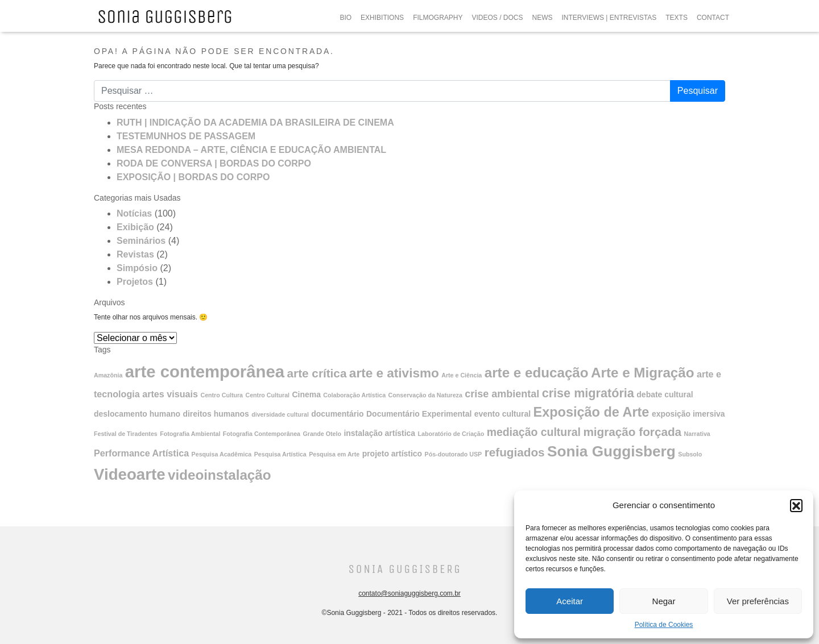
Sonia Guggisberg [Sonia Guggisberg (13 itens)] (611, 451)
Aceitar (570, 601)
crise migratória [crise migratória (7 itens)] (588, 393)
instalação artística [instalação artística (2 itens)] (379, 433)
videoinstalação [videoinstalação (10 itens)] (219, 475)
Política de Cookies (664, 625)
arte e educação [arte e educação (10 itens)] (537, 373)
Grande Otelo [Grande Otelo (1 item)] (322, 434)
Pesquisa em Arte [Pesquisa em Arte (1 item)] (334, 454)
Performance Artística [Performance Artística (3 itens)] (141, 453)
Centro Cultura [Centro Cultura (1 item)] (222, 395)
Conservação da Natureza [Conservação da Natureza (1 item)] (425, 395)
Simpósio (137, 268)
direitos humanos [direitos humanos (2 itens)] (216, 414)
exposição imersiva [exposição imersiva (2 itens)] (688, 414)
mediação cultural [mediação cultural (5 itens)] (534, 432)
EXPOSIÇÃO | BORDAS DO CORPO (193, 177)
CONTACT (713, 18)
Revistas (135, 254)
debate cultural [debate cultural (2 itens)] (665, 394)
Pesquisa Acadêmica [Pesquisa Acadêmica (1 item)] (222, 454)
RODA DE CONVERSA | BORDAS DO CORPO (214, 163)
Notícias (134, 213)
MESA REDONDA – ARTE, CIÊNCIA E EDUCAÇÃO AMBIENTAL (251, 150)
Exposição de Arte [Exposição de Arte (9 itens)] (591, 412)
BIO (346, 18)
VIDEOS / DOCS (497, 18)
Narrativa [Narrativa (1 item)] (697, 434)
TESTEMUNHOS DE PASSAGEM (186, 136)
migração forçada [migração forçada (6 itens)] (632, 432)
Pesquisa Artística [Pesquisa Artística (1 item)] (280, 454)
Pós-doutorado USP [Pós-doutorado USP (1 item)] (454, 454)
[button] (796, 505)
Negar (664, 601)
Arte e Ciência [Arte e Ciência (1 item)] (462, 375)
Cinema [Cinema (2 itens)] (307, 394)
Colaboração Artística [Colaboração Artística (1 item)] (354, 395)
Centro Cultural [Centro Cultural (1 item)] (267, 395)
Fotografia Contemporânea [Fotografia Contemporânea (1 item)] (262, 434)
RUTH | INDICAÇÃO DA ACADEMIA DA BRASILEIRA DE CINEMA (255, 122)
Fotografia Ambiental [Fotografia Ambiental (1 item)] (190, 434)
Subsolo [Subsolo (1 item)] (690, 454)
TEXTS (677, 18)
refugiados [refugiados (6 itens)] (515, 452)
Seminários (141, 241)
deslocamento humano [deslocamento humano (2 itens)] (137, 414)
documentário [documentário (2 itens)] (337, 414)
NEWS (543, 18)
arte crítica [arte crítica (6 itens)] (317, 373)
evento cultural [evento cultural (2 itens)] (502, 414)
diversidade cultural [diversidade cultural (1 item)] (280, 414)
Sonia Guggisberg (405, 569)
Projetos (135, 282)
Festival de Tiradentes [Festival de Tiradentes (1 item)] (126, 434)
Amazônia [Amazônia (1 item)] (108, 375)
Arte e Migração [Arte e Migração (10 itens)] (642, 373)
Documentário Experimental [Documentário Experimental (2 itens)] (419, 414)
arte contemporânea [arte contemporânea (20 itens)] (205, 371)
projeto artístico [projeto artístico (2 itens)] (392, 454)
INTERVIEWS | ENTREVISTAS (609, 18)
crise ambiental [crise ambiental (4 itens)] (502, 394)
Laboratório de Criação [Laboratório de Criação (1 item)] (451, 434)
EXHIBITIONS (382, 18)
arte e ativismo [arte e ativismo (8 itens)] (394, 373)
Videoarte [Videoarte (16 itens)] (130, 474)
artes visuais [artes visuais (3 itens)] (170, 394)
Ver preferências (758, 601)
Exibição (135, 227)
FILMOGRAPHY (438, 18)
